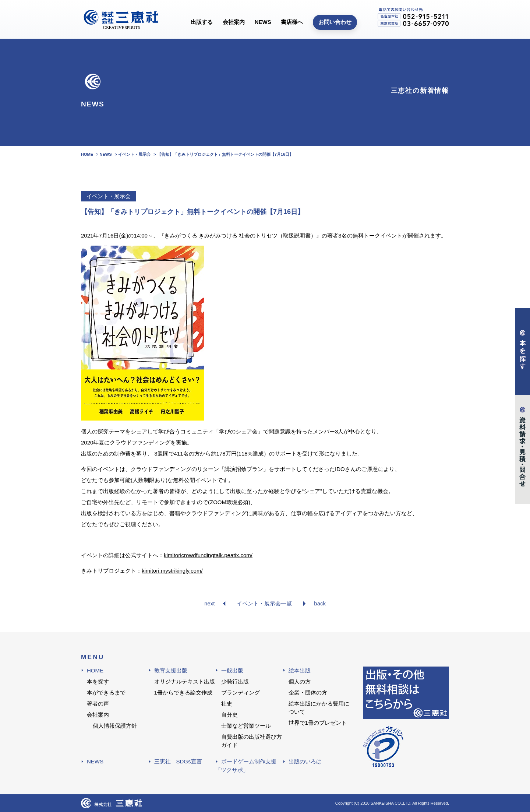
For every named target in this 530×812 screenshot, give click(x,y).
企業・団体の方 (308, 693)
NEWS (263, 22)
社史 (227, 704)
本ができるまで (106, 693)
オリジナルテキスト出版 (185, 681)
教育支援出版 (171, 670)
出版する (202, 22)
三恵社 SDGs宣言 (178, 761)
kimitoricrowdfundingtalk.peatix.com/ (208, 555)
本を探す (98, 681)
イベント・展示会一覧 (264, 603)
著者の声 (98, 704)
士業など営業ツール (246, 726)
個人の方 (300, 681)
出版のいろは (305, 761)
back (320, 603)
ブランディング (241, 693)
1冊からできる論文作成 (183, 693)
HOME (95, 670)
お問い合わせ (335, 22)
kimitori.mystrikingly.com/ (172, 571)
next (209, 603)
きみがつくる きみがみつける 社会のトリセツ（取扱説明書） (240, 235)
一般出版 (232, 670)
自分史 (229, 715)
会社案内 (234, 22)
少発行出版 (235, 681)
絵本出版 (300, 670)
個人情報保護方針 (115, 726)
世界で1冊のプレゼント (318, 723)
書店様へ (292, 22)
